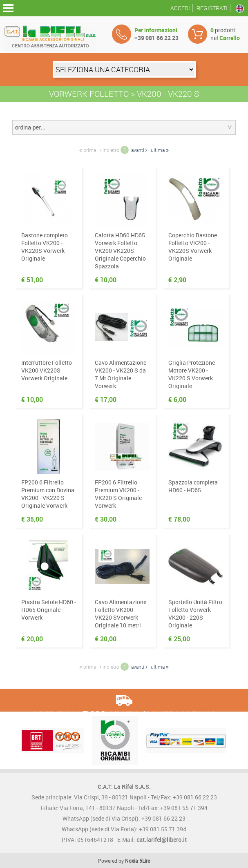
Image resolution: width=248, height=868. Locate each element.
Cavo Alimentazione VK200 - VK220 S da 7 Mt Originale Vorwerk (121, 374)
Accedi (180, 8)
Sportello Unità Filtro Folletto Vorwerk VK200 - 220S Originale (195, 614)
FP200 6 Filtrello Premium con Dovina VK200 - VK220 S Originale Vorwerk (48, 494)
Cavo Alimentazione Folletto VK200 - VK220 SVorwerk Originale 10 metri (121, 614)
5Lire (145, 861)
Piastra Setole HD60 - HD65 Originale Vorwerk (49, 610)
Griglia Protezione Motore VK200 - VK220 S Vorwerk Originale (192, 374)
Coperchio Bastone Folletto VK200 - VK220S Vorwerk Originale (193, 247)
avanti (139, 150)
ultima (160, 150)
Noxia (132, 861)
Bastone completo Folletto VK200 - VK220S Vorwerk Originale (45, 247)
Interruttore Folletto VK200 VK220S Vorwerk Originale (47, 370)
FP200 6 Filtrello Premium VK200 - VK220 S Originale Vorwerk (118, 494)
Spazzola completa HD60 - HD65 (193, 486)
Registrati (212, 8)
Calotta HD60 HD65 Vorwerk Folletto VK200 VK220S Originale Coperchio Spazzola (120, 251)
